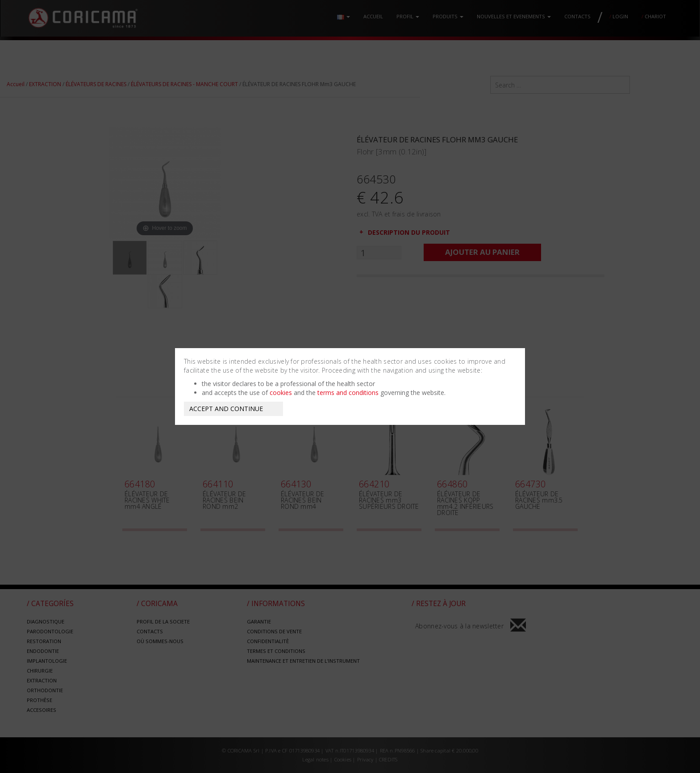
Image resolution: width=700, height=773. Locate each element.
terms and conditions (348, 393)
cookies (281, 393)
